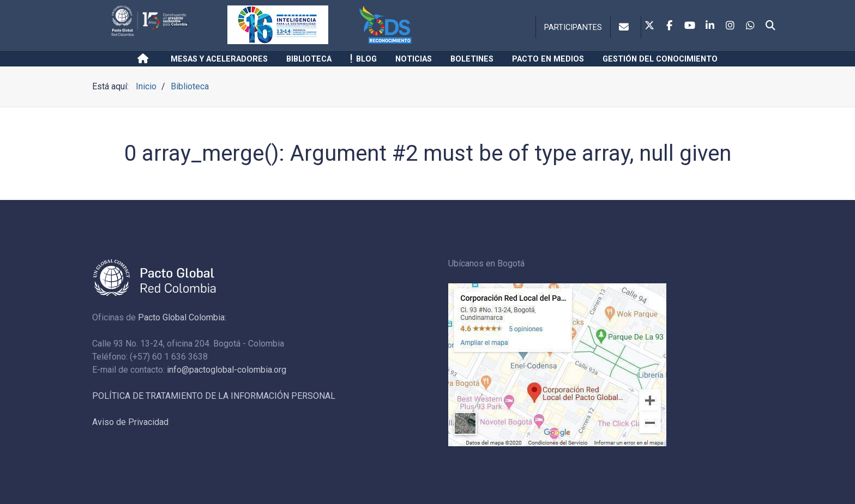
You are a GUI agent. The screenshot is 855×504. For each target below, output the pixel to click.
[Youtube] (690, 26)
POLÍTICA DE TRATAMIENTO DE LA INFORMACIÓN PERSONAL (214, 396)
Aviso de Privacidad (130, 422)
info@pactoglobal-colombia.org (227, 370)
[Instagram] (730, 26)
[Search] (770, 26)
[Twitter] (649, 26)
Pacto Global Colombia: (182, 317)
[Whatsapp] (750, 26)
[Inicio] (145, 59)
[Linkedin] (710, 26)
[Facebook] (670, 26)
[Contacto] (626, 27)
